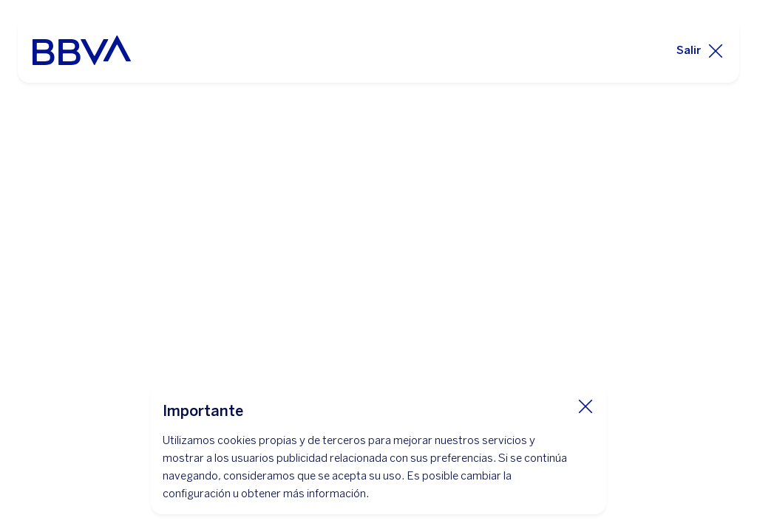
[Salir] (700, 50)
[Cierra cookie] (585, 406)
